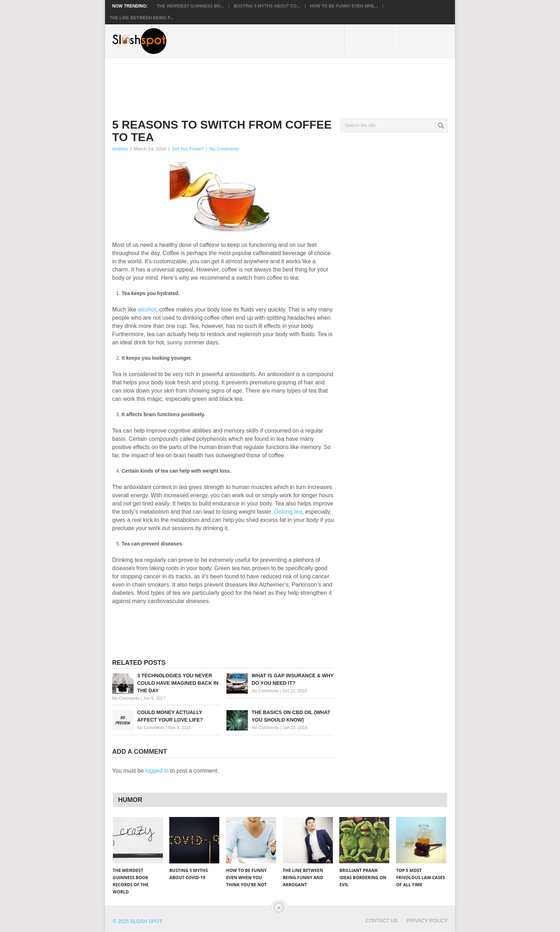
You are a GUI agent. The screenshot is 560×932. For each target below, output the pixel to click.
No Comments (224, 149)
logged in (157, 771)
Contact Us (381, 921)
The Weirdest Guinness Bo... (190, 6)
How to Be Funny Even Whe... (344, 6)
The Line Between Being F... (142, 18)
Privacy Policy (427, 921)
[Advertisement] (242, 83)
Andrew (120, 149)
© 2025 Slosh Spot (137, 921)
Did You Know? (188, 149)
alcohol (147, 310)
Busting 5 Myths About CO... (267, 6)
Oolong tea (288, 512)
